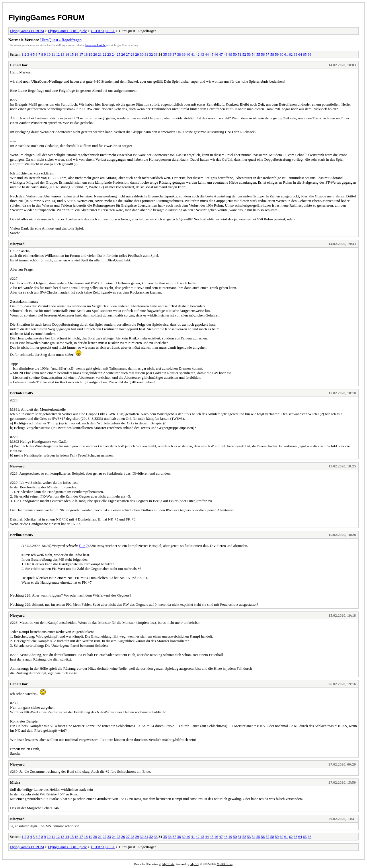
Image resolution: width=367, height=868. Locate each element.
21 (100, 54)
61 (286, 54)
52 (244, 54)
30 (142, 54)
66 (310, 54)
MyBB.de (168, 864)
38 (179, 54)
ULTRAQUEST (103, 31)
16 (76, 54)
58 (272, 54)
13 (63, 54)
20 (95, 54)
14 (67, 54)
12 (58, 54)
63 (295, 54)
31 (146, 54)
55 (258, 54)
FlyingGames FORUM (46, 18)
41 (193, 54)
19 (90, 54)
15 (72, 54)
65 (305, 54)
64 (300, 54)
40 (188, 54)
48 (226, 54)
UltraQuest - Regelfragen (61, 40)
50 (235, 54)
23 (109, 54)
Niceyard (17, 244)
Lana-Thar (19, 65)
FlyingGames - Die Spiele (67, 31)
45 (212, 54)
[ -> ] (83, 546)
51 (240, 54)
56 (263, 54)
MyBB (194, 864)
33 (156, 54)
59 (277, 54)
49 (230, 54)
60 (281, 54)
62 (291, 54)
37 (174, 54)
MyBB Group (225, 864)
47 (221, 54)
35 (165, 54)
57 (268, 54)
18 (86, 54)
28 (132, 54)
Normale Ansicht (96, 45)
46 (216, 54)
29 (137, 54)
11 (53, 54)
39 (184, 54)
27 (128, 54)
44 (207, 54)
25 (119, 54)
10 (49, 54)
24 (114, 54)
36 (170, 54)
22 (105, 54)
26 (123, 54)
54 (254, 54)
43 (202, 54)
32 (151, 54)
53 (249, 54)
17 (81, 54)
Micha (15, 782)
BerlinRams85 (21, 393)
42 (198, 54)
